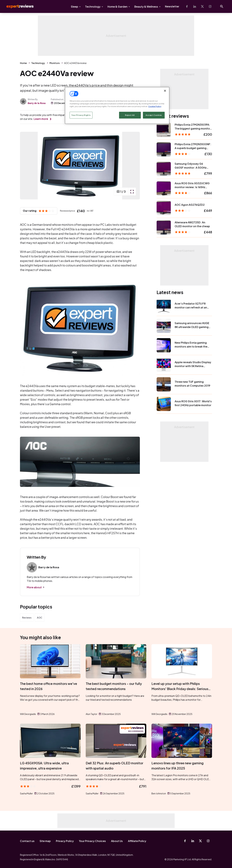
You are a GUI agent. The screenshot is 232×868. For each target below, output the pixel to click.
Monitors (55, 63)
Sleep (75, 7)
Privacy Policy (65, 841)
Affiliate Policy (137, 841)
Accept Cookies (154, 115)
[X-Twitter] (202, 6)
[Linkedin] (195, 6)
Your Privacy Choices (92, 841)
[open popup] (132, 192)
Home (23, 63)
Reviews (27, 618)
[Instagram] (210, 6)
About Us (117, 841)
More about (34, 587)
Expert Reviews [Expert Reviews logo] (17, 6)
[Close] (165, 91)
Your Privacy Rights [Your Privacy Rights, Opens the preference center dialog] (81, 115)
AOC (40, 618)
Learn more (41, 119)
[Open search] (222, 6)
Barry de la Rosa (37, 103)
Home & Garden (117, 7)
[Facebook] (187, 6)
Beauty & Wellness (146, 7)
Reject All (130, 115)
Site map (45, 841)
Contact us (27, 841)
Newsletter (172, 6)
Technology (93, 7)
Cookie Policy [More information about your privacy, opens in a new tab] (155, 106)
